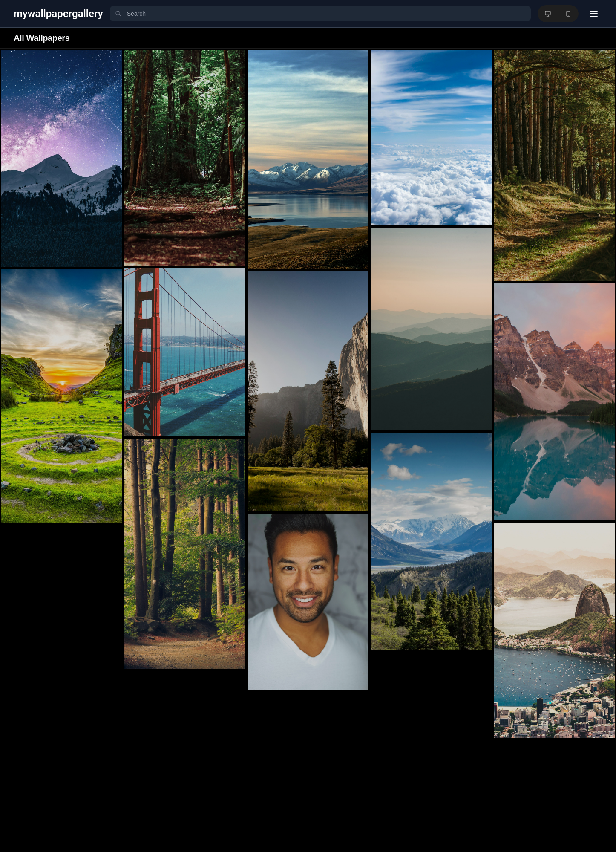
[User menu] (594, 14)
